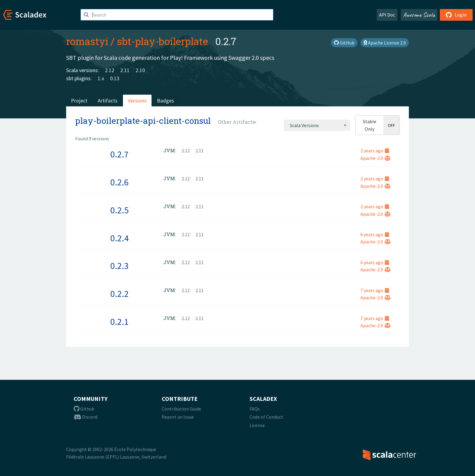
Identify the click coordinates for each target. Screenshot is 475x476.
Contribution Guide (181, 409)
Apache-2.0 (375, 158)
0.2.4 (120, 238)
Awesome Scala (419, 15)
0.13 (115, 78)
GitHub (344, 43)
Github (84, 409)
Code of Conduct (266, 417)
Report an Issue (178, 417)
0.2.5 (120, 210)
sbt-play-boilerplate (162, 41)
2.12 (110, 70)
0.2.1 (120, 322)
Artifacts (108, 101)
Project (79, 101)
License (257, 425)
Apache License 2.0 (385, 43)
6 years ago (375, 234)
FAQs (255, 409)
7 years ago (375, 290)
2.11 (125, 70)
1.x (101, 78)
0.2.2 (120, 294)
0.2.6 (120, 182)
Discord (86, 417)
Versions (137, 101)
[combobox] (317, 125)
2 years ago (375, 151)
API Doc (387, 15)
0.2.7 (120, 154)
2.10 (140, 70)
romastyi (87, 41)
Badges (165, 101)
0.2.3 (120, 266)
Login (456, 15)
